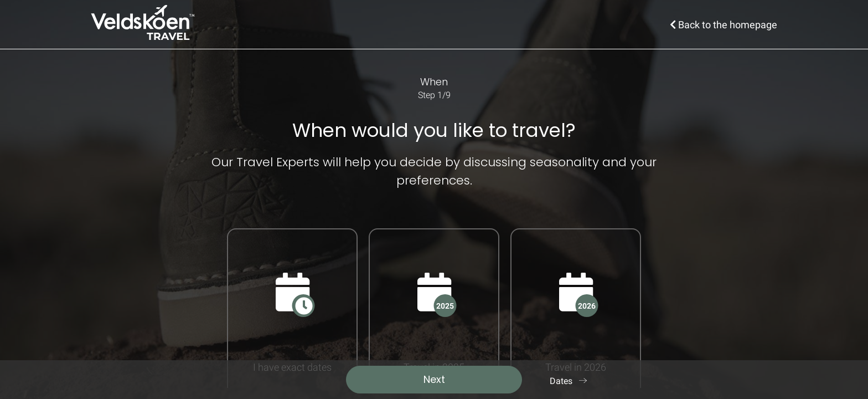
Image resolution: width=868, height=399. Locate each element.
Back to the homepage (724, 25)
